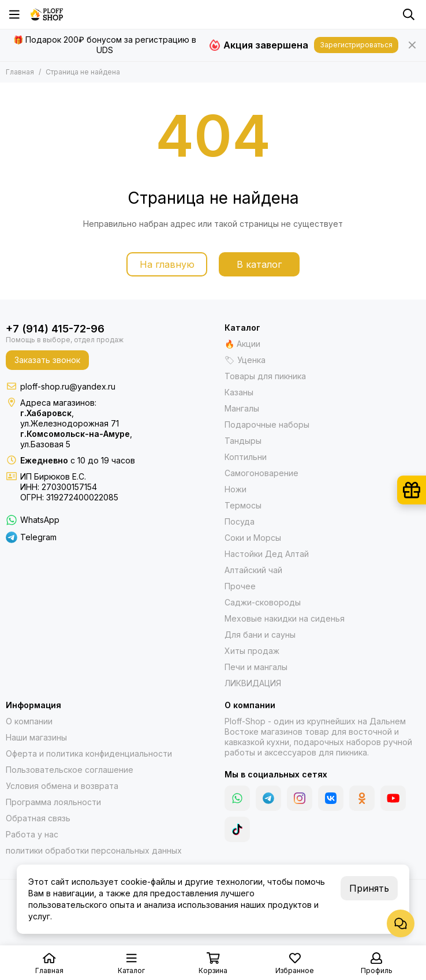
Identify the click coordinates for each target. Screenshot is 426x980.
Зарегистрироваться (356, 45)
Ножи (236, 489)
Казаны (239, 392)
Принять (369, 888)
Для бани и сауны (260, 635)
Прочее (240, 586)
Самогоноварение (261, 473)
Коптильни (246, 457)
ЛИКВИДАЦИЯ (253, 683)
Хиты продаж (252, 651)
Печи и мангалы (256, 667)
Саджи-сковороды (263, 602)
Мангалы (242, 408)
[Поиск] (409, 14)
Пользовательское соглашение (70, 770)
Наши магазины (36, 737)
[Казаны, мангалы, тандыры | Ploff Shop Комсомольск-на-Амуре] (47, 14)
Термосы (243, 505)
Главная (20, 72)
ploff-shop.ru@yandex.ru (68, 386)
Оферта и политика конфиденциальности (89, 753)
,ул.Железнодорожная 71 (70, 418)
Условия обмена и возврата (62, 786)
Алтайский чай (253, 570)
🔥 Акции (242, 344)
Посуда (240, 521)
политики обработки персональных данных (94, 850)
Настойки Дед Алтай (267, 554)
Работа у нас (32, 834)
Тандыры (243, 441)
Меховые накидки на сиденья (285, 618)
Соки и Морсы (253, 538)
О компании (29, 721)
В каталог (259, 264)
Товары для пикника (265, 376)
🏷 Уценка (245, 360)
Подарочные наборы (267, 424)
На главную (167, 264)
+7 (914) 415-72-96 (55, 329)
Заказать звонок (47, 360)
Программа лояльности (53, 802)
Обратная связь (38, 818)
